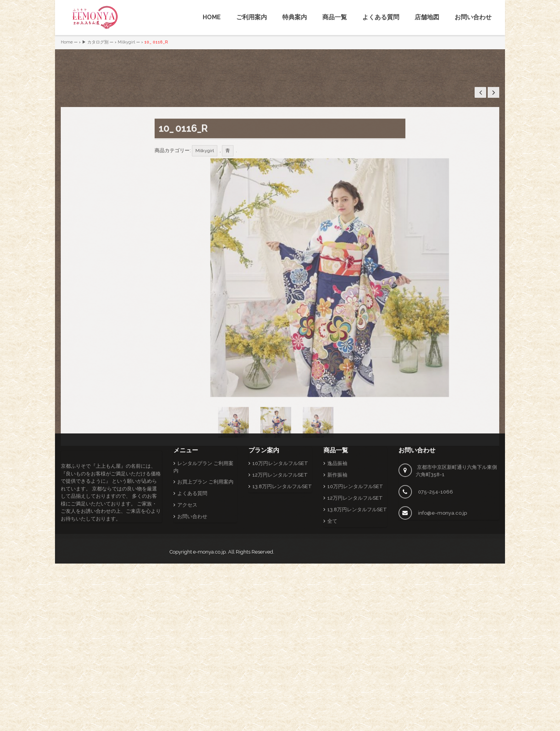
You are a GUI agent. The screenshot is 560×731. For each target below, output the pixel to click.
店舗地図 (427, 17)
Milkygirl (126, 42)
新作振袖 (337, 511)
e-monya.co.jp (209, 588)
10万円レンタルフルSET (280, 499)
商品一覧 (335, 17)
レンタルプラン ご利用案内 (203, 503)
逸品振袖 (337, 499)
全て (332, 557)
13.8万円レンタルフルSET (282, 522)
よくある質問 (381, 17)
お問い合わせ (473, 17)
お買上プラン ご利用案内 (205, 518)
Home (67, 42)
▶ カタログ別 (95, 42)
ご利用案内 (252, 17)
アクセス (187, 541)
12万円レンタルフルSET (280, 511)
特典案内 (295, 17)
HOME (212, 17)
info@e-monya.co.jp (442, 549)
